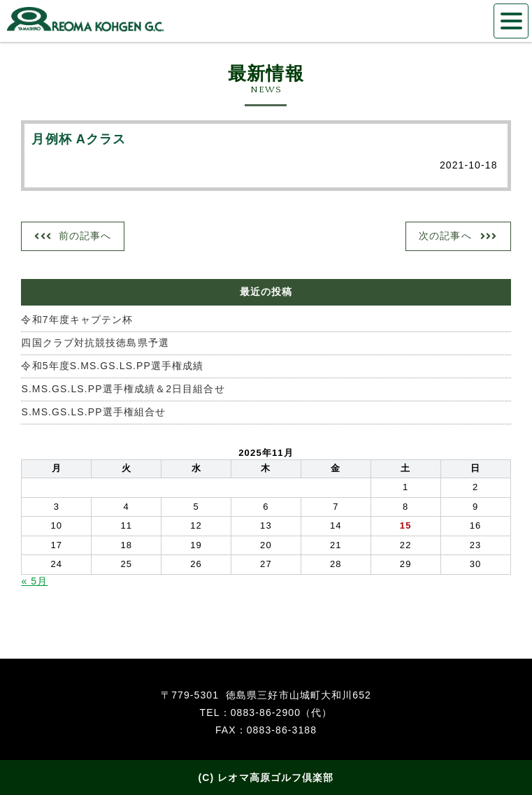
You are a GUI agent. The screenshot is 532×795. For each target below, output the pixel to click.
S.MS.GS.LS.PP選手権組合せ (93, 412)
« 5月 (34, 581)
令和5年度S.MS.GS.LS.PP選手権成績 (112, 366)
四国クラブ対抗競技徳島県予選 (95, 343)
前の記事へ (85, 236)
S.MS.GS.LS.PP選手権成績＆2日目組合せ (123, 389)
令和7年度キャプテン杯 (77, 320)
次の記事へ (445, 236)
